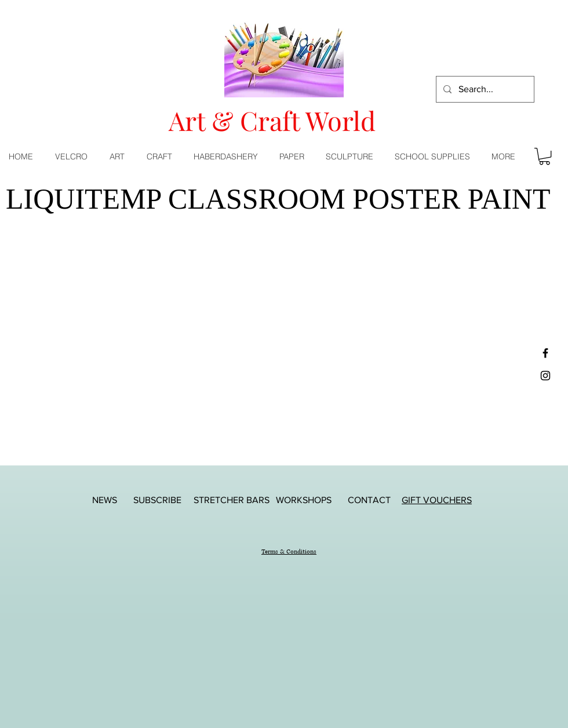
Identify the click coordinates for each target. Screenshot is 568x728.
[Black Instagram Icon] (545, 376)
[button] (119, 156)
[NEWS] (104, 500)
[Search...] (484, 89)
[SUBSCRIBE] (157, 500)
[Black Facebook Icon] (545, 353)
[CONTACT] (369, 500)
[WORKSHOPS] (304, 500)
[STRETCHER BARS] (232, 500)
